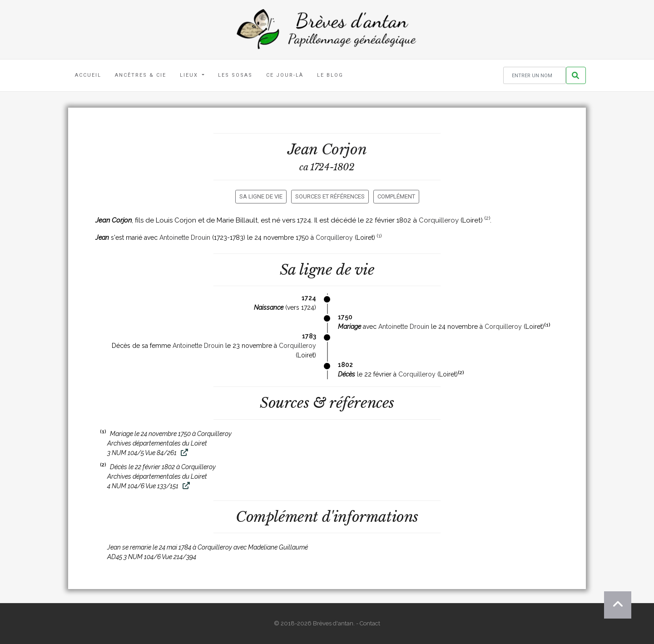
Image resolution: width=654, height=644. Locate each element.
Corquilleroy (439, 220)
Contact (370, 623)
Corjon (344, 149)
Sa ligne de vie (261, 196)
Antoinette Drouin (185, 238)
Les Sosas (235, 75)
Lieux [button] (190, 75)
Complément (396, 196)
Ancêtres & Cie (141, 75)
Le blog (330, 75)
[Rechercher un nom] (535, 76)
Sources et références (330, 196)
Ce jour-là (285, 75)
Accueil (88, 75)
